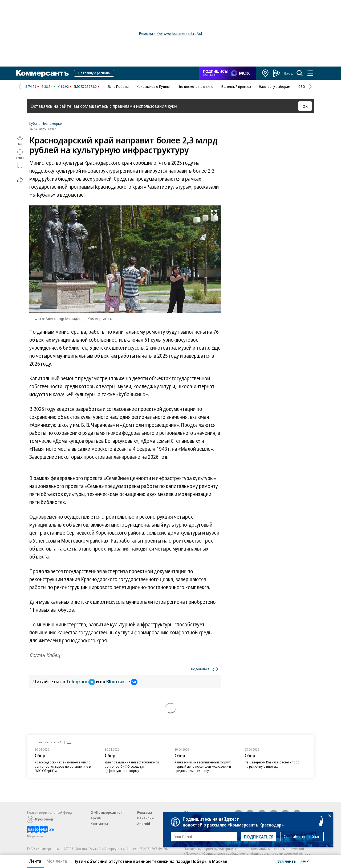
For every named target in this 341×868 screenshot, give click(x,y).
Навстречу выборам (275, 86)
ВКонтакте (122, 681)
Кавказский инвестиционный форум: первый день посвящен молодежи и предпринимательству (203, 766)
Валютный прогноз (236, 86)
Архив (96, 818)
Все (69, 742)
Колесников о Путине (153, 86)
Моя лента (57, 861)
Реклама (145, 812)
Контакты (99, 824)
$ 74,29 (31, 86)
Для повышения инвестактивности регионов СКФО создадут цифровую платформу (132, 766)
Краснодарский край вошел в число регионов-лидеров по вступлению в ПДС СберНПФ (63, 766)
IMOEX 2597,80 (85, 86)
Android (144, 824)
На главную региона (94, 73)
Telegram (81, 681)
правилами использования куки (145, 106)
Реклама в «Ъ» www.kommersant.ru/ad (170, 33)
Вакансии (145, 818)
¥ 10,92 (63, 86)
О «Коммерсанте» (107, 812)
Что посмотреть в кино (196, 86)
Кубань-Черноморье (46, 123)
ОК (305, 106)
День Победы (118, 86)
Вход (289, 73)
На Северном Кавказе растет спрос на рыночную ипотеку (272, 764)
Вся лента (287, 861)
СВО (302, 86)
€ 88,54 (47, 86)
